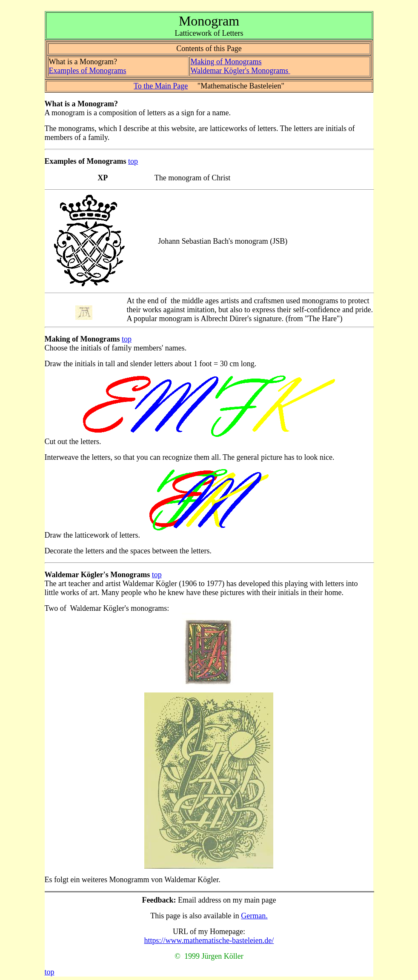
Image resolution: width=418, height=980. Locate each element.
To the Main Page (161, 86)
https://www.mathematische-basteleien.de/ (209, 940)
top (133, 161)
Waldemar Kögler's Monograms (240, 71)
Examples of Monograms (88, 71)
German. (254, 916)
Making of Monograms (226, 62)
